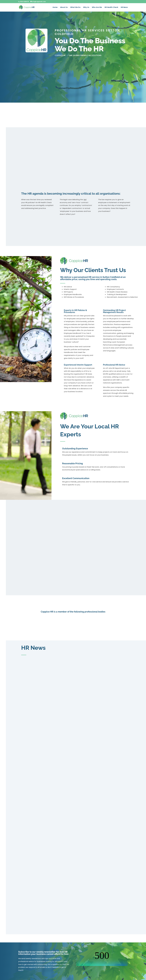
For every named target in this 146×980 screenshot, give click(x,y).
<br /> (102, 958)
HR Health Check (111, 8)
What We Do (75, 8)
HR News (124, 8)
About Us (64, 8)
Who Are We (97, 8)
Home (55, 8)
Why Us (86, 8)
